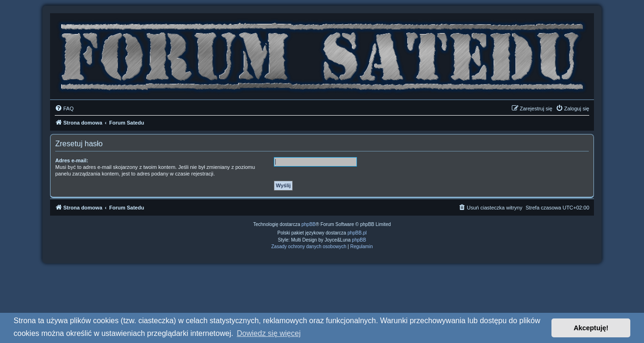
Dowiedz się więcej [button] (269, 333)
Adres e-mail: (72, 160)
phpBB (309, 224)
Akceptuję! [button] (591, 328)
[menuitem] (64, 109)
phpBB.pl (357, 233)
